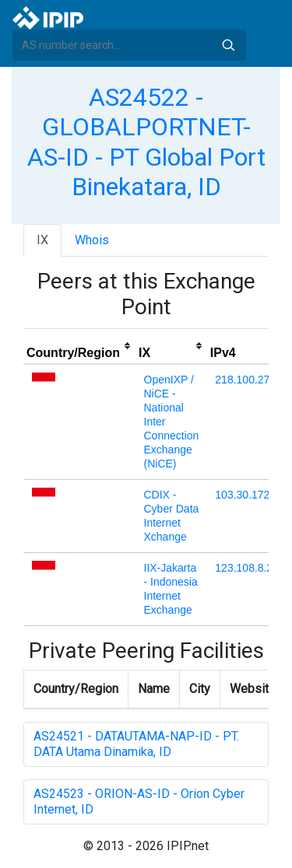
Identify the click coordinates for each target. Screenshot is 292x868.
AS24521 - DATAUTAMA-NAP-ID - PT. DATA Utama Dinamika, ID (136, 744)
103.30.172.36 (250, 495)
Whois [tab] (92, 240)
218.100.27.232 (253, 380)
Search (228, 45)
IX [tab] (42, 240)
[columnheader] (79, 346)
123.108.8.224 (250, 568)
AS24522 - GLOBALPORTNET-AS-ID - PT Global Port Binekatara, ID (146, 142)
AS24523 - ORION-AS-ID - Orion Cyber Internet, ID (139, 801)
